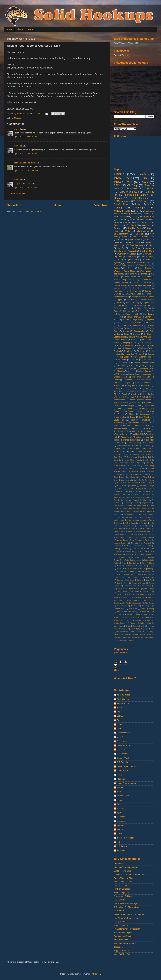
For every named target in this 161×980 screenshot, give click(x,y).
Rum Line (127, 577)
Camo (130, 469)
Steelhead (132, 188)
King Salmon (129, 268)
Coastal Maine (120, 285)
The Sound (134, 606)
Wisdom (148, 620)
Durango (151, 486)
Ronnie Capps (129, 574)
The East (134, 360)
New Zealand (130, 237)
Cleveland (121, 474)
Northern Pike (120, 217)
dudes (152, 363)
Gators (116, 506)
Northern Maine (120, 557)
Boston (120, 328)
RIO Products (119, 572)
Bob (150, 457)
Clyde (128, 383)
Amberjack (118, 448)
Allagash (120, 371)
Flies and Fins (120, 885)
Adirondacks (122, 446)
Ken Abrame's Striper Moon (126, 918)
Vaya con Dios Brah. (122, 363)
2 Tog (138, 443)
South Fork (119, 420)
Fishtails (117, 500)
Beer (116, 265)
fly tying (131, 274)
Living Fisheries (121, 922)
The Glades (130, 600)
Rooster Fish (142, 574)
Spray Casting (122, 592)
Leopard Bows (119, 531)
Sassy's (140, 580)
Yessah (133, 254)
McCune (151, 537)
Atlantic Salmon (148, 300)
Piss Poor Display (133, 291)
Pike (120, 408)
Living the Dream (145, 531)
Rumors (137, 577)
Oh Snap (132, 185)
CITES (129, 466)
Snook (132, 417)
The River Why (122, 606)
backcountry (119, 274)
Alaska (151, 297)
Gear (116, 311)
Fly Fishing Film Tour (143, 308)
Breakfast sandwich (135, 328)
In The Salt (143, 523)
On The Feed (119, 406)
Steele (145, 182)
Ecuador (120, 489)
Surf (149, 426)
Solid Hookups (139, 198)
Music (128, 222)
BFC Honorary (121, 234)
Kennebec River (144, 311)
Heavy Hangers (130, 514)
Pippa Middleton (148, 563)
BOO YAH (143, 201)
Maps (142, 537)
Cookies (148, 474)
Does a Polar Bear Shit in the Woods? (131, 483)
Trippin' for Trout (121, 951)
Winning (146, 225)
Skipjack (117, 589)
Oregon (131, 406)
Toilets (143, 609)
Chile (141, 471)
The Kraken (118, 603)
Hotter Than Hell (129, 517)
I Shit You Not (128, 311)
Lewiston (132, 531)
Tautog (152, 592)
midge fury (147, 366)
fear (147, 437)
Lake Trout (135, 248)
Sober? (117, 225)
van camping (121, 640)
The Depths (146, 428)
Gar (146, 388)
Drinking (136, 334)
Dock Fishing (149, 480)
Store (30, 29)
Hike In (134, 340)
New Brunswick (140, 549)
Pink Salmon (134, 563)
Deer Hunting (126, 480)
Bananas (151, 325)
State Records (133, 423)
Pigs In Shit (149, 406)
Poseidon (146, 260)
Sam (119, 804)
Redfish (120, 317)
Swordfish (122, 254)
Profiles (142, 408)
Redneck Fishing (133, 242)
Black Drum (118, 457)
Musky (144, 348)
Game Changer (120, 340)
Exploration (130, 491)
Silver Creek (146, 586)
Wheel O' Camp (128, 617)
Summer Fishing (144, 268)
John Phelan (123, 771)
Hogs (145, 394)
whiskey (132, 640)
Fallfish (148, 491)
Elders (131, 489)
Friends (135, 503)
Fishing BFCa (131, 386)
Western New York (122, 434)
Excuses (147, 383)
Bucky (120, 720)
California (120, 469)
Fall (140, 491)
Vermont (147, 431)
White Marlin (145, 271)
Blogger (97, 974)
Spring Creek (123, 357)
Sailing (140, 411)
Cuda (116, 477)
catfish (133, 629)
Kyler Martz (118, 529)
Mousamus (118, 288)
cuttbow (139, 437)
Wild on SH (138, 434)
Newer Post (14, 205)
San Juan (130, 580)
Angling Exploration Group (126, 867)
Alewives (147, 446)
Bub (142, 463)
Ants (137, 448)
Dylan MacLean (124, 741)
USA (138, 431)
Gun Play (135, 394)
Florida (121, 239)
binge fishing (138, 320)
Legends (117, 345)
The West (131, 225)
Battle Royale (130, 277)
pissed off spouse (120, 637)
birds (128, 626)
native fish (118, 634)
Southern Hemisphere (140, 420)
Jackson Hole (120, 400)
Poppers (130, 408)
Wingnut (121, 825)
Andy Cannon (123, 699)
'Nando (120, 829)
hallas (120, 834)
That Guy (129, 594)
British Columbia (120, 463)
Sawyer (120, 808)
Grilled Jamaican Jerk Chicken (134, 509)
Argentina (131, 371)
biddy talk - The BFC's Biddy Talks (129, 874)
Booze (135, 192)
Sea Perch (150, 580)
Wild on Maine (140, 363)
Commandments (135, 474)
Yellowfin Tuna (122, 211)
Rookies (151, 354)
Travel (148, 294)
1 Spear (129, 443)
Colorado (123, 219)
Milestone (117, 546)
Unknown (121, 817)
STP (153, 577)
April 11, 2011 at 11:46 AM (26, 171)
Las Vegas (147, 529)
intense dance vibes (131, 440)
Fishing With (146, 386)
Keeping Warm (129, 343)
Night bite (147, 403)
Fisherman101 (123, 745)
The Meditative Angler (134, 603)
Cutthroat (132, 477)
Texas (119, 594)
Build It (149, 463)
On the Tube (124, 560)
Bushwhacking (120, 280)
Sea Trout (150, 411)
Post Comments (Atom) (30, 212)
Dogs (149, 305)
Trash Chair (121, 612)
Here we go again (145, 514)
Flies (138, 204)
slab (142, 637)
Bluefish (141, 457)
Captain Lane (149, 303)
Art (124, 451)
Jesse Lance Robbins (24, 163)
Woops (133, 623)
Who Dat (141, 617)
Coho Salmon (135, 285)
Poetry (137, 314)
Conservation (139, 331)
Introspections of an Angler (126, 903)
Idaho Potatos (119, 520)
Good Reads (127, 506)
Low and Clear (146, 534)
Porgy (152, 566)
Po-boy (119, 566)
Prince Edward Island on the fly (128, 569)
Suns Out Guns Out (135, 426)
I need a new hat (145, 517)
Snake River (135, 589)
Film (125, 494)
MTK (116, 537)
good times (142, 274)
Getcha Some (136, 239)
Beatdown (147, 263)
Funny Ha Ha (145, 265)
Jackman (141, 526)
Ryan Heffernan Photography (127, 929)
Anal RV (129, 448)
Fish (144, 178)
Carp (116, 331)
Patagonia (148, 560)
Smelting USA (120, 417)
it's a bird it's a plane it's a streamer (131, 323)
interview (120, 632)
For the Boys (135, 388)
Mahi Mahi (139, 234)
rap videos (118, 368)
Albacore (135, 446)
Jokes (116, 343)
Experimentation (137, 245)
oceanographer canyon (143, 634)
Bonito (116, 460)
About (20, 29)
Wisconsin (137, 620)
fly (139, 629)
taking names (143, 231)
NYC (127, 549)
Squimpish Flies (121, 940)
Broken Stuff (133, 463)
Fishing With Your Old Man (140, 337)
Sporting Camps (148, 589)
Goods (143, 391)
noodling (128, 634)
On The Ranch (136, 288)
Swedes (134, 592)
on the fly (125, 325)
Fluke (145, 500)
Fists (126, 500)
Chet (119, 728)
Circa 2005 (150, 471)
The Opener (150, 603)
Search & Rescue (138, 583)
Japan (149, 526)
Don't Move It (121, 486)
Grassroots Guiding (123, 896)
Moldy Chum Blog (122, 925)
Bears (120, 303)
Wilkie (149, 617)
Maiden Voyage (145, 400)
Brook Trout (123, 178)
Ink (150, 397)
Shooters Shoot (130, 586)
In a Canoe (126, 397)
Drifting (126, 334)
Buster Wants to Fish (123, 878)
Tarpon (148, 242)
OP (145, 557)
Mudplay (117, 549)
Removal (141, 572)
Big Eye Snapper (132, 454)
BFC (130, 451)
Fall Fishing (138, 219)
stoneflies (151, 637)
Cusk (123, 477)
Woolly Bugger (120, 623)
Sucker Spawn (120, 360)
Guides (117, 268)
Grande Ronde (141, 506)
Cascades (128, 380)
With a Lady (120, 245)
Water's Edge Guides (124, 954)
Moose (126, 403)
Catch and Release (144, 380)
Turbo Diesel (143, 612)
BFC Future (146, 254)
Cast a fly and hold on (140, 280)
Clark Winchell (123, 733)
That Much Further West (125, 943)
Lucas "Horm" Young (126, 783)
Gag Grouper (146, 503)
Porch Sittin (142, 566)
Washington (140, 208)
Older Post (100, 205)
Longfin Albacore (120, 534)
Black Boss (147, 454)
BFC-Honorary (122, 201)
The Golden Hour (145, 600)
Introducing (146, 340)
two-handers (138, 325)
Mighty (117, 403)
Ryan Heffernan (134, 317)
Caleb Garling (149, 466)
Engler (141, 489)
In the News (140, 397)
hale (153, 629)
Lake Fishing (145, 343)
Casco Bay (140, 469)
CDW (149, 328)
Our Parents (137, 560)
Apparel (120, 300)
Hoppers (117, 517)
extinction (121, 366)
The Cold (134, 428)
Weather (126, 320)
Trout (129, 431)
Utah (152, 612)
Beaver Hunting (132, 303)
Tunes (116, 320)
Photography (143, 222)
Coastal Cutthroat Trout (141, 283)
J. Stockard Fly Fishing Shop (127, 907)
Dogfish (151, 483)
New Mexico (130, 552)
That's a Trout (136, 597)
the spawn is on (139, 297)
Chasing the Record (128, 471)
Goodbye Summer (129, 391)
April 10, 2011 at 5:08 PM (25, 154)
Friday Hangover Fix (127, 260)
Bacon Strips (134, 374)
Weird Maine (130, 271)
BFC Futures (119, 374)
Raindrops (131, 572)
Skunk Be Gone (147, 251)
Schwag (148, 291)
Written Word (146, 623)
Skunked (117, 294)
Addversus (119, 864)
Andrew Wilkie (123, 695)
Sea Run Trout (122, 583)
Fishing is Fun (120, 388)
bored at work (139, 626)
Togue (123, 609)
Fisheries (118, 386)
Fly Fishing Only (121, 893)
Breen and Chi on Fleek (131, 460)
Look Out (133, 534)
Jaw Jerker (119, 911)
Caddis (138, 466)
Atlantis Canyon (145, 371)
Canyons (118, 228)
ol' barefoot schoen (126, 838)
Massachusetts (131, 348)
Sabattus (120, 580)
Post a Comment (18, 193)
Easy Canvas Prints (123, 882)
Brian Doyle (147, 460)
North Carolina (146, 554)
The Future (118, 600)
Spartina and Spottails (124, 936)
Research (151, 572)
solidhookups (123, 846)
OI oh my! (141, 351)
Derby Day (138, 480)
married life (134, 366)
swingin (120, 443)
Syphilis (143, 592)
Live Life (148, 285)
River (119, 574)
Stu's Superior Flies (142, 357)
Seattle (121, 414)
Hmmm (146, 214)
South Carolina (145, 417)
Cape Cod (131, 257)
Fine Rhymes (136, 494)
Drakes (142, 486)
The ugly (144, 606)
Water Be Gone (141, 614)
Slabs (125, 589)
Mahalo (132, 400)
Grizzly (125, 394)
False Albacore (128, 265)
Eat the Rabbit (120, 337)
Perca (124, 563)
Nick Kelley (129, 351)
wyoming (118, 262)
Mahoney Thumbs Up (129, 537)
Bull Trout (137, 377)
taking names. (131, 214)
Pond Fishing (149, 314)
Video (142, 174)
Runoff (145, 577)
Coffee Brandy (147, 257)
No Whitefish (131, 554)
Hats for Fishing (139, 511)
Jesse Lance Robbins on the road (129, 914)
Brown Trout (123, 182)
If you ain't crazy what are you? (139, 520)
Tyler (119, 813)
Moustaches (138, 546)
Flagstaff (136, 500)
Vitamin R (120, 614)
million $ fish (149, 440)
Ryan (119, 800)
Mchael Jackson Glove (125, 540)
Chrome (117, 383)
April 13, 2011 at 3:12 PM (25, 187)
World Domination (121, 297)
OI (138, 211)
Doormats (133, 486)
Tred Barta (132, 612)
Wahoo (117, 271)
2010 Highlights (148, 443)
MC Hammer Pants (122, 314)
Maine (134, 217)
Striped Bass (148, 217)
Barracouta (118, 454)
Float (128, 308)
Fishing (119, 174)
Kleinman (121, 779)
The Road (118, 431)
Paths (116, 563)
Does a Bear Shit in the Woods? (130, 305)
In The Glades (130, 523)
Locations (129, 345)
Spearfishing (119, 423)
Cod (137, 383)
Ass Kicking (132, 300)
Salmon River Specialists (125, 933)
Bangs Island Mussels (143, 451)
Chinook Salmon (121, 283)
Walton (130, 614)
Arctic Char (147, 448)
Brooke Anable (120, 377)
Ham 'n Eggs (126, 511)
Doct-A (120, 737)
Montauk (127, 546)
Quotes (17, 118)
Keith (119, 775)
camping (124, 629)
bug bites (150, 320)
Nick (119, 792)
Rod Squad (129, 411)
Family (116, 494)
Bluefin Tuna (121, 204)
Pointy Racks (130, 566)
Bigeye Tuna (148, 237)
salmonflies (131, 368)
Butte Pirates (119, 466)
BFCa (117, 185)
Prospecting (147, 569)
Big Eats (118, 257)
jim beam (129, 632)
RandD (141, 354)
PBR (140, 406)
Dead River (143, 477)
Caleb (120, 724)
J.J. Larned (122, 750)
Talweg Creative (121, 428)
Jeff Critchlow (123, 762)
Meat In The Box (145, 540)
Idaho (152, 245)
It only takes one (129, 526)
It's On (121, 248)
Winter (128, 231)
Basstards (147, 374)
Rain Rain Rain (128, 354)
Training (151, 609)
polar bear (134, 637)
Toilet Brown (133, 609)
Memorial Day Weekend (141, 543)
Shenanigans (145, 414)
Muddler (149, 546)
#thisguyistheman (147, 368)
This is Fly (119, 947)
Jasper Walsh (123, 758)
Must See (136, 403)
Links (122, 192)
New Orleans (143, 552)
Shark (132, 414)
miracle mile (147, 632)
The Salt (149, 188)
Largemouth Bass (133, 529)
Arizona (117, 451)
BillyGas (121, 716)
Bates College (133, 263)
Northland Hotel (135, 557)
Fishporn (148, 497)
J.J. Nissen (122, 754)
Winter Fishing (127, 437)
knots (138, 632)
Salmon (148, 317)
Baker (120, 708)
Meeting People (120, 543)
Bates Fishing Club (122, 871)
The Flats (148, 597)
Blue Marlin (146, 277)
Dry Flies (147, 334)
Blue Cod (131, 457)
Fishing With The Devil (134, 497)
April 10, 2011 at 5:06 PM (25, 137)
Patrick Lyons (123, 796)
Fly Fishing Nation (122, 889)
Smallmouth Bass (133, 294)
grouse (145, 629)
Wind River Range (121, 620)
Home (9, 29)
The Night (147, 360)
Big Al (120, 712)
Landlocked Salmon (137, 195)
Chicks (126, 331)
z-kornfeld (121, 850)
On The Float (135, 228)
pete (119, 842)
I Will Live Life (120, 900)
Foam (127, 503)
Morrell (17, 129)
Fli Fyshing (118, 308)
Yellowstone (118, 626)
